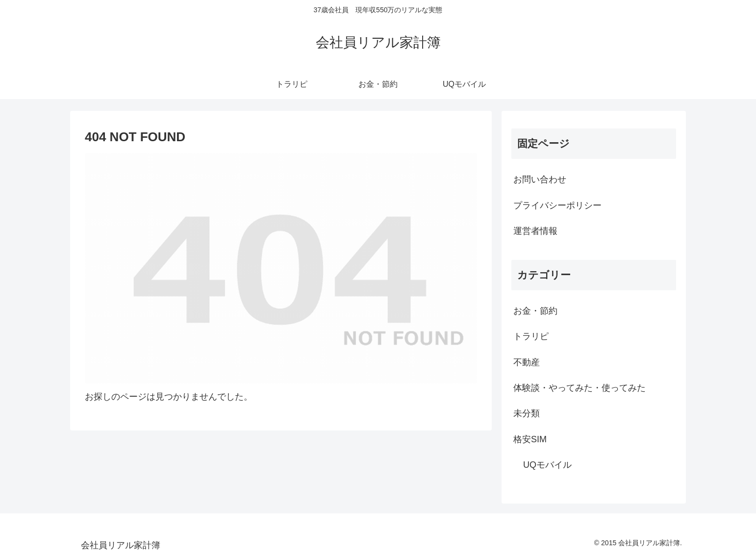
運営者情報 (535, 231)
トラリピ (531, 336)
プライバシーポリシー (557, 205)
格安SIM (530, 439)
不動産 (527, 362)
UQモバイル (547, 465)
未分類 (527, 413)
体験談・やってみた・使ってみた (580, 388)
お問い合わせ (540, 179)
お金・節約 (535, 311)
